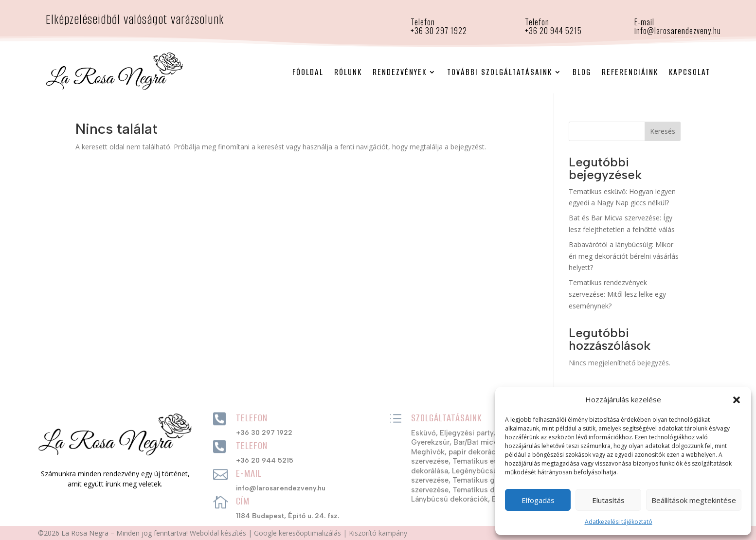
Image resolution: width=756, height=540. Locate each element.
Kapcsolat (690, 72)
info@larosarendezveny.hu (678, 31)
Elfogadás (538, 500)
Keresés (663, 131)
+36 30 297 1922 (264, 433)
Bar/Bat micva (477, 442)
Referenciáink (630, 72)
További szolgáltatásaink (500, 72)
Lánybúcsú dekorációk (450, 499)
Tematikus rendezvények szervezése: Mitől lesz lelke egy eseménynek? (617, 294)
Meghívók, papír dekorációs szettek (472, 452)
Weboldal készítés (218, 533)
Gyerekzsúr (430, 442)
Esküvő (423, 433)
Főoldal (308, 72)
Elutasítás (608, 500)
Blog (582, 72)
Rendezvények (400, 72)
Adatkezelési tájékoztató (619, 522)
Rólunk (348, 72)
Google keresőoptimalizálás (297, 533)
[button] (737, 400)
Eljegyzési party (467, 433)
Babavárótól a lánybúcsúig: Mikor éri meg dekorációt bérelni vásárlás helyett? (624, 256)
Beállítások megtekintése (694, 500)
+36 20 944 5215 (553, 31)
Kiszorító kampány (378, 533)
